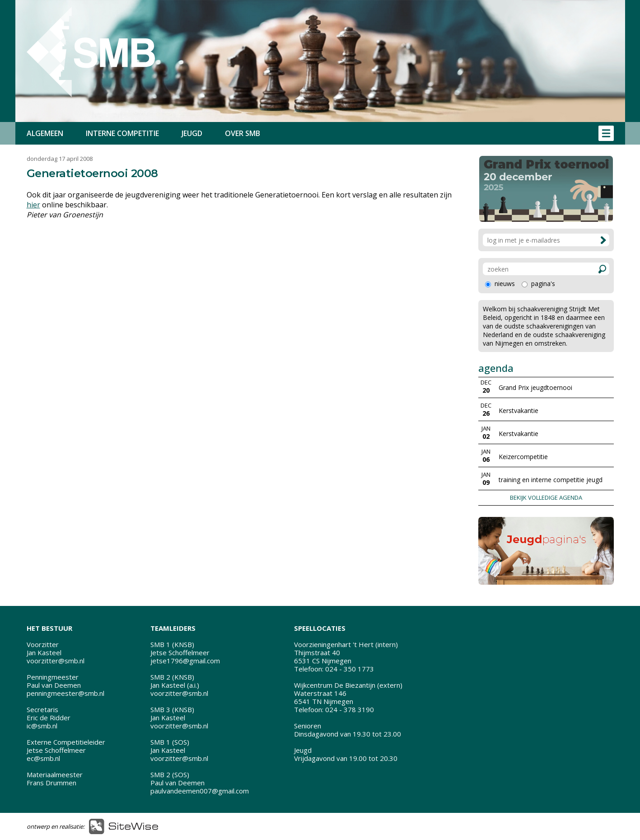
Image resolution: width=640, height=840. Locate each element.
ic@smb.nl (42, 726)
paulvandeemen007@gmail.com (200, 791)
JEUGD (192, 133)
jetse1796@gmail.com (185, 661)
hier (33, 205)
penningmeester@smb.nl (65, 693)
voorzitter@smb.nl (56, 661)
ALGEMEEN (45, 133)
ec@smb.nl (43, 758)
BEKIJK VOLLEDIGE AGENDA (546, 497)
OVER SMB (243, 133)
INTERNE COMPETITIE (122, 133)
